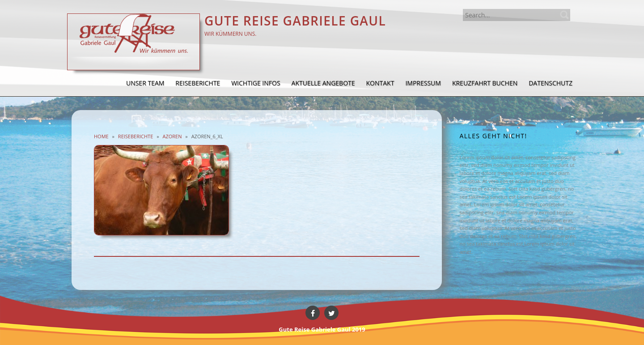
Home (101, 136)
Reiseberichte (136, 136)
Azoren (172, 136)
